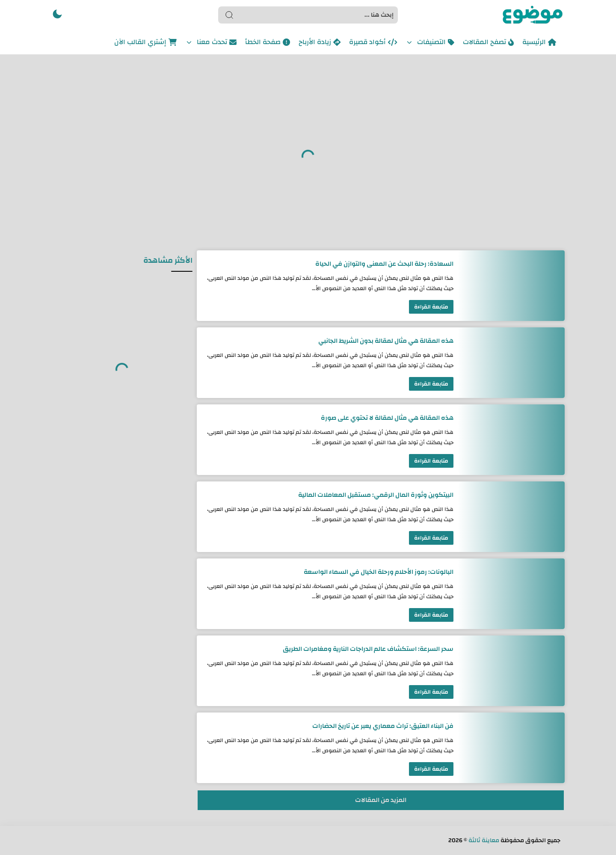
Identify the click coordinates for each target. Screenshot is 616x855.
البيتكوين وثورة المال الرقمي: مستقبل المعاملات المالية (376, 495)
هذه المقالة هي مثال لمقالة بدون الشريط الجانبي (386, 341)
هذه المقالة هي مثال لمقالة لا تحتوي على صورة (387, 418)
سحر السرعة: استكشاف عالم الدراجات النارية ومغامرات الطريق (368, 649)
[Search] (308, 15)
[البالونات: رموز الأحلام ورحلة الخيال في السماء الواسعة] (511, 594)
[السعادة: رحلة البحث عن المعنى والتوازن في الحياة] (511, 286)
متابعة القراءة (431, 307)
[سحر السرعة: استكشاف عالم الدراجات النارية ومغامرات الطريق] (511, 671)
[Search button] (229, 15)
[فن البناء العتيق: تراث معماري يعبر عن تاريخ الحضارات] (511, 748)
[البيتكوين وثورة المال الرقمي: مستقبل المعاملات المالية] (511, 517)
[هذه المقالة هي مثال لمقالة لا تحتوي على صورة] (511, 440)
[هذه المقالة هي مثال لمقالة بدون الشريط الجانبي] (511, 363)
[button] (57, 15)
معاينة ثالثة (484, 840)
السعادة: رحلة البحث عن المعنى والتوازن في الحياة (384, 264)
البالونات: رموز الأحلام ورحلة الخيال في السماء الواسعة (379, 572)
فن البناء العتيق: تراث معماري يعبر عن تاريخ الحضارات (383, 726)
